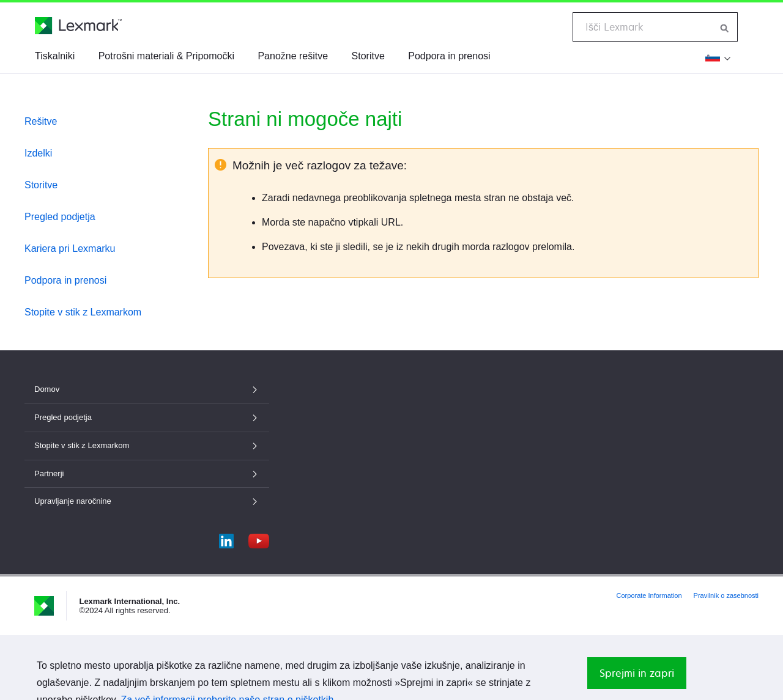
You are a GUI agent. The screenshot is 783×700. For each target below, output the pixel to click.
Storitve (368, 56)
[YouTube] (259, 538)
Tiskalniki (55, 56)
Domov (147, 389)
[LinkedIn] (226, 538)
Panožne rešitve (293, 56)
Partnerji (147, 473)
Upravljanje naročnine (147, 501)
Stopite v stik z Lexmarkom (83, 312)
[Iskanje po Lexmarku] (725, 27)
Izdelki (38, 153)
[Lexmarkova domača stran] (78, 26)
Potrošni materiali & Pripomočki (166, 56)
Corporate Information (649, 595)
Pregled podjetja (60, 217)
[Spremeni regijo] (718, 57)
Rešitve (41, 121)
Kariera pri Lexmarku (70, 249)
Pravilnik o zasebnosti (726, 595)
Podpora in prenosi (449, 56)
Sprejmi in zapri (637, 673)
